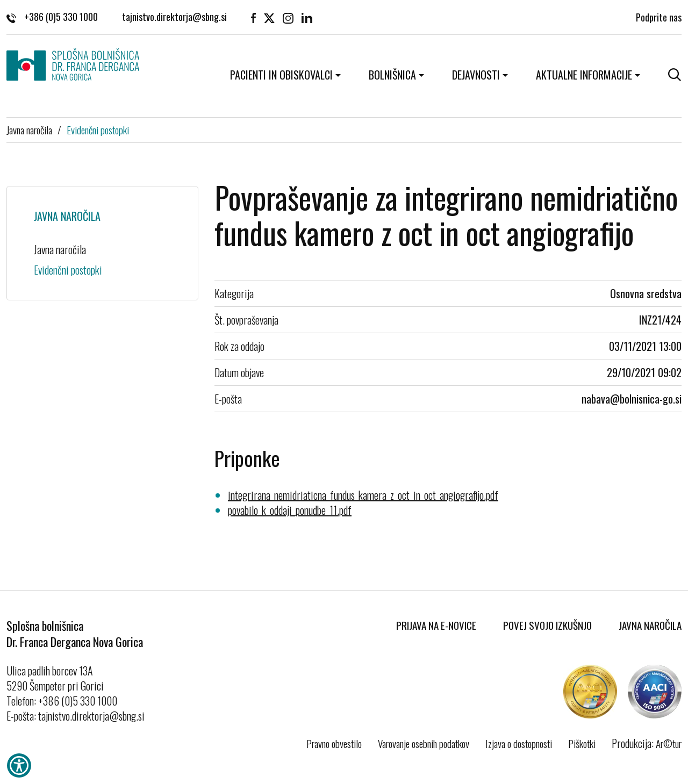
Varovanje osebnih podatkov (424, 743)
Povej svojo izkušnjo (547, 625)
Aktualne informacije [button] (584, 75)
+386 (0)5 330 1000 (52, 16)
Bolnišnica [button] (392, 75)
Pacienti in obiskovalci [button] (281, 75)
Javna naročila (29, 130)
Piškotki (582, 743)
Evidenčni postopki (98, 130)
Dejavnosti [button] (476, 75)
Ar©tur (669, 743)
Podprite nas (659, 16)
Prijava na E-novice (436, 625)
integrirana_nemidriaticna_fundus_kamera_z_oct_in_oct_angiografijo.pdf (363, 495)
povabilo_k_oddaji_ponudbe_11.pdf (290, 510)
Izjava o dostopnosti (519, 743)
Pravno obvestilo (334, 743)
